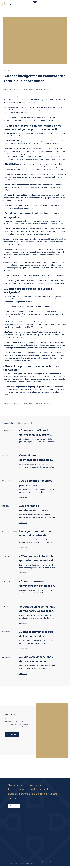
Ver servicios (12, 734)
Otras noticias (8, 423)
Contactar (14, 805)
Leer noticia (23, 447)
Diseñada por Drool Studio (49, 860)
